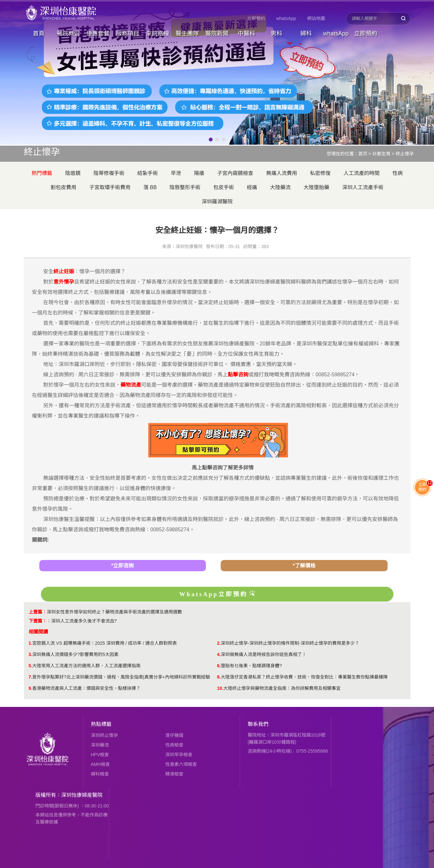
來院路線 (158, 34)
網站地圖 (316, 18)
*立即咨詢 (122, 566)
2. (219, 643)
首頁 (39, 34)
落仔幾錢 (174, 735)
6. (219, 666)
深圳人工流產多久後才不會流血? (84, 621)
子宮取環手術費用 (110, 187)
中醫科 (246, 34)
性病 (398, 173)
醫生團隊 (187, 34)
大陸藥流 (280, 187)
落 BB (150, 187)
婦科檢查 (100, 774)
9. (31, 688)
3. (31, 654)
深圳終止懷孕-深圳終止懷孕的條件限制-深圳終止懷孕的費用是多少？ (290, 643)
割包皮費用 (63, 187)
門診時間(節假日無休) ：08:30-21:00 (72, 806)
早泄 (176, 173)
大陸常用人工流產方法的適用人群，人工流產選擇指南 (86, 666)
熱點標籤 (101, 724)
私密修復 (320, 173)
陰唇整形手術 (185, 187)
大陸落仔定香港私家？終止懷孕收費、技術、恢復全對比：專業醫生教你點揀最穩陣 (304, 677)
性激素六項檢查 (181, 764)
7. (31, 677)
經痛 (252, 187)
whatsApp (286, 18)
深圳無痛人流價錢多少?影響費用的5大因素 (75, 654)
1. (31, 643)
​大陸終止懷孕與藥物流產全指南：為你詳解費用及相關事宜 (282, 688)
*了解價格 (304, 566)
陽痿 (199, 173)
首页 (363, 154)
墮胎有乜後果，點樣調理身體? (251, 666)
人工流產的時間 (362, 173)
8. (219, 677)
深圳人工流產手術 (363, 187)
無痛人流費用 (282, 173)
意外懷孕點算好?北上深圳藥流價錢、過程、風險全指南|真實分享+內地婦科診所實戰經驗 (121, 677)
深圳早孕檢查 (179, 755)
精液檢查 (174, 774)
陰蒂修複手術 (109, 173)
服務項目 (128, 34)
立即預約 (256, 18)
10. (220, 688)
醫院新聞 (217, 34)
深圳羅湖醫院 (217, 202)
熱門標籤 (42, 173)
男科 (276, 34)
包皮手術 (224, 187)
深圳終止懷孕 (104, 735)
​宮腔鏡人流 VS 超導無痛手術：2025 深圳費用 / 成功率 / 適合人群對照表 (105, 643)
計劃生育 (381, 154)
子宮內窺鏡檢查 (235, 173)
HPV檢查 (100, 755)
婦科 (306, 34)
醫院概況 (68, 34)
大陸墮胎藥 (316, 187)
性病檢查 (174, 745)
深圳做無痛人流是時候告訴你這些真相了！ (264, 654)
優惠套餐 (98, 34)
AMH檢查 (100, 764)
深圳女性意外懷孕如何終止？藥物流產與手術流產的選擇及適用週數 (114, 612)
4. (219, 654)
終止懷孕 (405, 154)
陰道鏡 (73, 173)
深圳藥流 (100, 745)
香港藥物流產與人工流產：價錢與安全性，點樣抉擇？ (86, 688)
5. (31, 666)
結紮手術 (148, 173)
